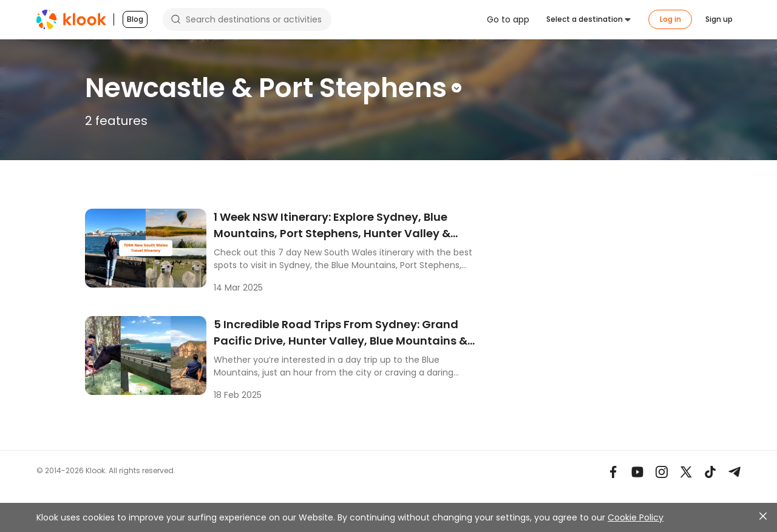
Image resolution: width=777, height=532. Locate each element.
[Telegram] (735, 472)
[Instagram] (662, 472)
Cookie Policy (636, 517)
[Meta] (613, 472)
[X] (686, 472)
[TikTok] (710, 472)
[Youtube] (637, 472)
